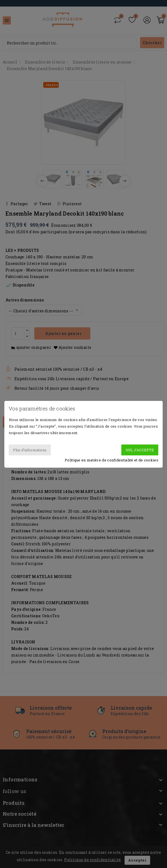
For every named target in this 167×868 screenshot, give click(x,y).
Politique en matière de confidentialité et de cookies (112, 460)
